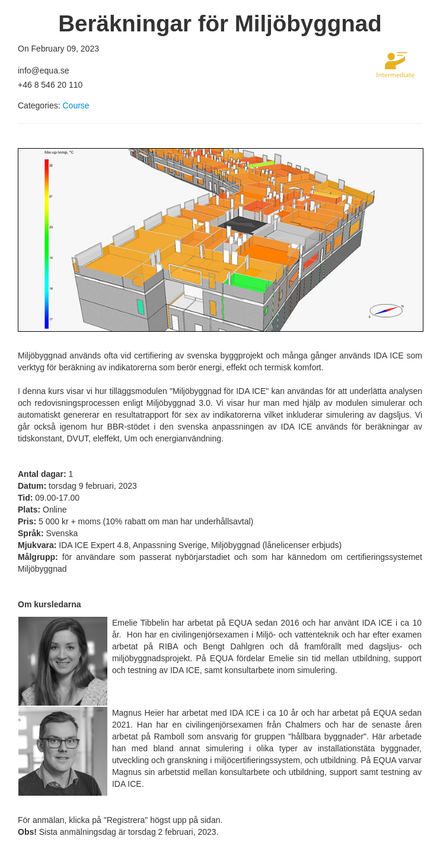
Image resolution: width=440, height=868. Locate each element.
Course (76, 105)
